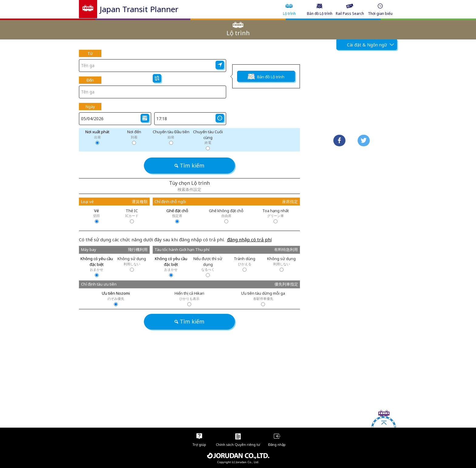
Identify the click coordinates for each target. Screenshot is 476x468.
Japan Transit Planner (139, 9)
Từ (90, 53)
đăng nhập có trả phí (249, 239)
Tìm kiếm (189, 165)
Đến (90, 80)
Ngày (90, 107)
